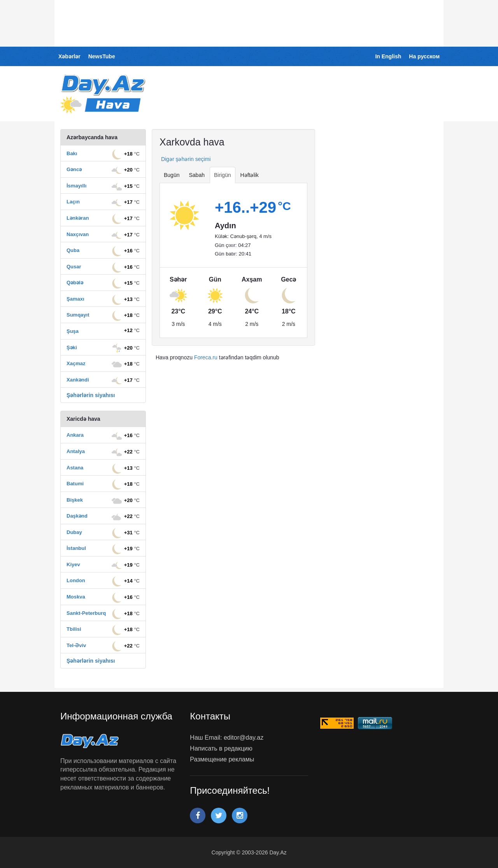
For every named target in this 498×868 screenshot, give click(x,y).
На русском (424, 56)
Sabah (196, 175)
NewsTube (102, 56)
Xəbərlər (69, 56)
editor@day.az (244, 738)
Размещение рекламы (222, 759)
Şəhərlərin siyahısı (91, 395)
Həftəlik (250, 175)
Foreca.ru (206, 357)
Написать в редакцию (221, 748)
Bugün (172, 175)
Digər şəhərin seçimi (185, 159)
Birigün (223, 175)
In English (388, 56)
